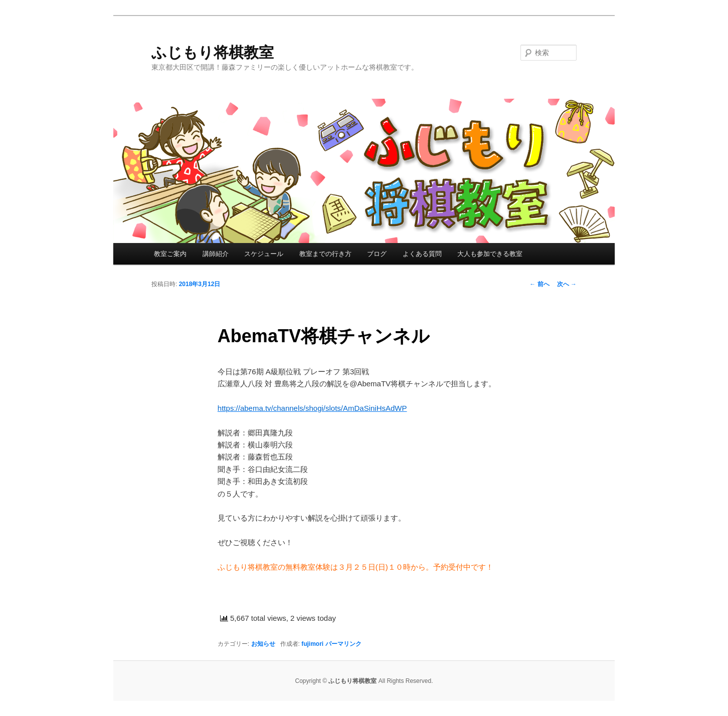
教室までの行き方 (325, 254)
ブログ (377, 254)
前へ (539, 284)
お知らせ (263, 644)
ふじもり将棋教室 (213, 52)
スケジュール (264, 254)
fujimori (312, 644)
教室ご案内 (170, 254)
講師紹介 (216, 254)
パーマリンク (343, 644)
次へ (567, 284)
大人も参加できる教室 (490, 254)
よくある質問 (422, 254)
